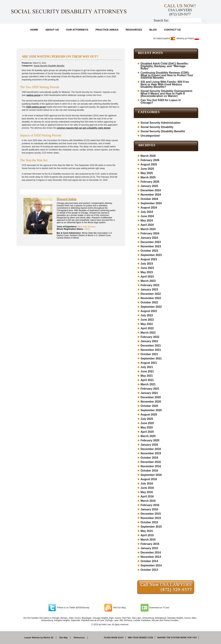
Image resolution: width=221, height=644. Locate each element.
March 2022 (148, 333)
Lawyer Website (32, 638)
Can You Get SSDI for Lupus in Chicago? (161, 101)
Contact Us (172, 30)
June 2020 (147, 423)
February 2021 (150, 389)
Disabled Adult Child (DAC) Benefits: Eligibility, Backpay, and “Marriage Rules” (165, 66)
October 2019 (149, 458)
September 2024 (151, 203)
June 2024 (147, 216)
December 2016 (151, 462)
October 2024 (149, 199)
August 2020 (149, 415)
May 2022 (147, 324)
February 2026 (150, 160)
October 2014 (149, 561)
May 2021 (147, 376)
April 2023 (147, 277)
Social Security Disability (157, 127)
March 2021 (148, 384)
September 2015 (151, 527)
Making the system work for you (177, 638)
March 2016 (148, 501)
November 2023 (151, 246)
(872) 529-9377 (180, 14)
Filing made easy (114, 638)
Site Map (63, 638)
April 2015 (147, 535)
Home (34, 30)
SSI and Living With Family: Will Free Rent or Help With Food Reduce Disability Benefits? (165, 84)
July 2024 (147, 212)
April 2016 (147, 496)
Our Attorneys (77, 30)
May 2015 (147, 531)
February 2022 (150, 337)
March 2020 (148, 436)
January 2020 (149, 445)
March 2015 (148, 540)
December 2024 (151, 190)
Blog (153, 30)
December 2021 (151, 346)
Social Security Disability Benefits (49, 66)
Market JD (48, 638)
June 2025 (147, 169)
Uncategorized (150, 136)
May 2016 (147, 492)
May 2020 (147, 427)
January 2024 (149, 238)
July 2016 (147, 484)
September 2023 (151, 255)
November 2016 (151, 466)
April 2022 (147, 328)
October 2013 (149, 570)
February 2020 (150, 440)
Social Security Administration (160, 123)
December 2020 (151, 397)
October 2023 (149, 251)
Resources (134, 30)
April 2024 (147, 225)
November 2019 (151, 453)
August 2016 (149, 479)
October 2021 (149, 354)
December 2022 (151, 294)
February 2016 (150, 505)
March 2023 (148, 281)
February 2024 (150, 233)
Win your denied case (140, 638)
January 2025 (149, 186)
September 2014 (151, 565)
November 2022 (151, 298)
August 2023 (149, 259)
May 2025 (147, 173)
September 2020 (151, 410)
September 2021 (151, 358)
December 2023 (151, 242)
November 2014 (151, 557)
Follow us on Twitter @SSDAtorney (73, 608)
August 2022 (149, 311)
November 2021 (151, 350)
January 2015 (149, 548)
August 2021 (149, 363)
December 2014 (151, 553)
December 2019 (151, 449)
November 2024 (151, 195)
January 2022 (149, 341)
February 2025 (150, 182)
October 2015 (149, 522)
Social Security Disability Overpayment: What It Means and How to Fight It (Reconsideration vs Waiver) (167, 93)
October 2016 (149, 471)
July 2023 (147, 264)
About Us (52, 30)
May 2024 (147, 221)
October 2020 (149, 406)
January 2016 (149, 509)
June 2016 (147, 488)
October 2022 (149, 302)
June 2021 (147, 371)
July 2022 (147, 315)
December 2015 (151, 514)
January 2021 (149, 393)
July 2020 (147, 419)
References (79, 638)
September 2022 (151, 307)
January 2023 (149, 289)
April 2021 (147, 380)
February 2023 (150, 285)
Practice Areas (107, 30)
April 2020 (147, 432)
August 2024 (149, 208)
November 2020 (151, 402)
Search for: (161, 20)
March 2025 (148, 177)
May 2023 (147, 272)
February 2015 (150, 544)
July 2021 (147, 367)
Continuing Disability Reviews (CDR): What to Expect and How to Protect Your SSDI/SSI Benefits (167, 75)
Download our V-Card (159, 608)
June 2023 (147, 268)
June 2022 (147, 320)
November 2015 (151, 518)
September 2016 (151, 475)
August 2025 (149, 164)
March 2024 (148, 229)
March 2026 (148, 156)
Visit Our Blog (119, 608)
